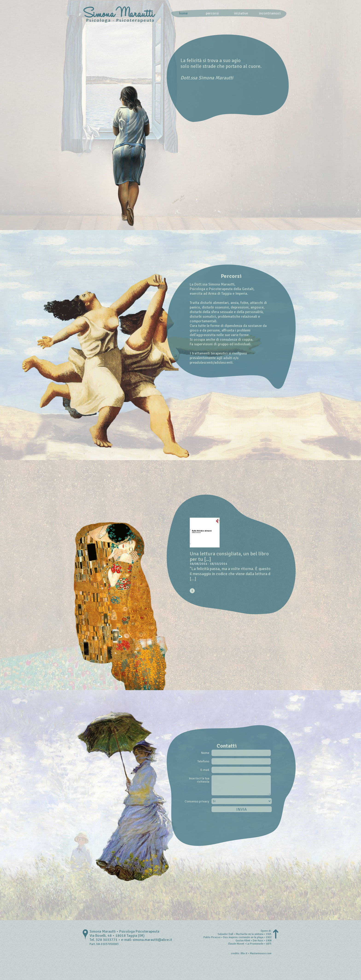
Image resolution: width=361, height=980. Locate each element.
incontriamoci (270, 13)
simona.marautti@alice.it (152, 940)
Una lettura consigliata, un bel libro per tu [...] (229, 556)
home (183, 13)
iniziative (241, 13)
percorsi (212, 13)
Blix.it (244, 953)
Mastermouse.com (261, 953)
